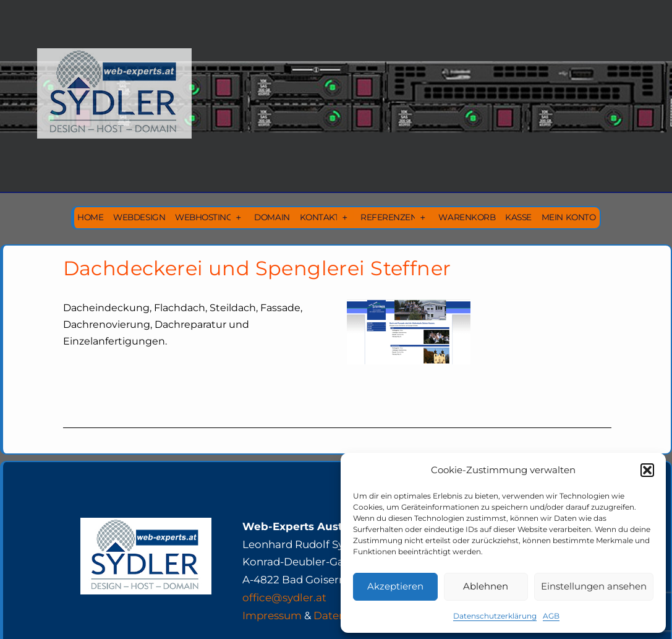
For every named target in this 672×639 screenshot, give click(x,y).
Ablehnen (486, 586)
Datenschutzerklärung (495, 616)
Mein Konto (568, 217)
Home (90, 217)
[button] (647, 470)
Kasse (518, 217)
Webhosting (204, 217)
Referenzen (389, 217)
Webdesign (139, 217)
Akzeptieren (395, 586)
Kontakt (320, 217)
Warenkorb (467, 217)
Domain (272, 217)
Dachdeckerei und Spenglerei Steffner (257, 268)
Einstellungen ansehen (594, 586)
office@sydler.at (284, 598)
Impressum (272, 615)
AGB (551, 616)
